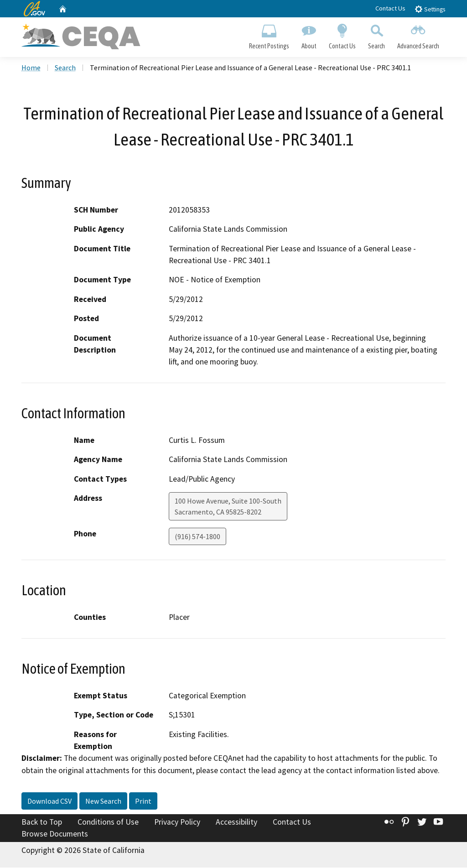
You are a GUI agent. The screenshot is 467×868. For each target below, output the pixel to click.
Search (377, 35)
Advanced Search (418, 35)
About (309, 35)
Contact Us (390, 8)
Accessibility (236, 822)
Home (31, 68)
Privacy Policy (177, 822)
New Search (103, 801)
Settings (430, 9)
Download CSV (49, 801)
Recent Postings (269, 35)
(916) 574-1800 (197, 537)
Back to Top (42, 822)
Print (143, 801)
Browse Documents (55, 834)
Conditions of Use (108, 822)
